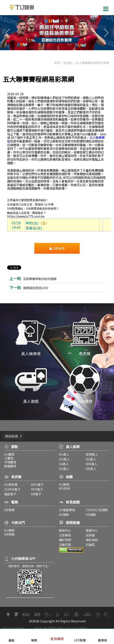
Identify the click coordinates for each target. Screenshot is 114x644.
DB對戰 (8, 534)
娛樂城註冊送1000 (36, 288)
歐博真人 (92, 454)
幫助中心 (65, 530)
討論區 (91, 545)
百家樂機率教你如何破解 (40, 279)
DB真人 (92, 469)
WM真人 (92, 464)
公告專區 (65, 535)
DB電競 (8, 510)
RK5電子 (36, 489)
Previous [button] (8, 33)
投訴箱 (91, 535)
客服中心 (92, 530)
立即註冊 (57, 248)
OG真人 (64, 459)
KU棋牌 (8, 530)
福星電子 (9, 494)
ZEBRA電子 (11, 489)
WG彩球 (64, 488)
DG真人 (92, 459)
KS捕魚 (64, 514)
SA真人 (64, 464)
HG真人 (64, 469)
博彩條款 (92, 540)
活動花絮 (65, 545)
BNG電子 (37, 484)
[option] (57, 33)
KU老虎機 (9, 484)
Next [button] (106, 33)
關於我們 (65, 540)
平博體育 (9, 462)
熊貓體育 (9, 466)
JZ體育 (8, 458)
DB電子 (35, 494)
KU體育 (8, 454)
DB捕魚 (92, 514)
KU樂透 (64, 484)
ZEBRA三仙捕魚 (97, 510)
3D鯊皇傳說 (67, 510)
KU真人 (64, 454)
